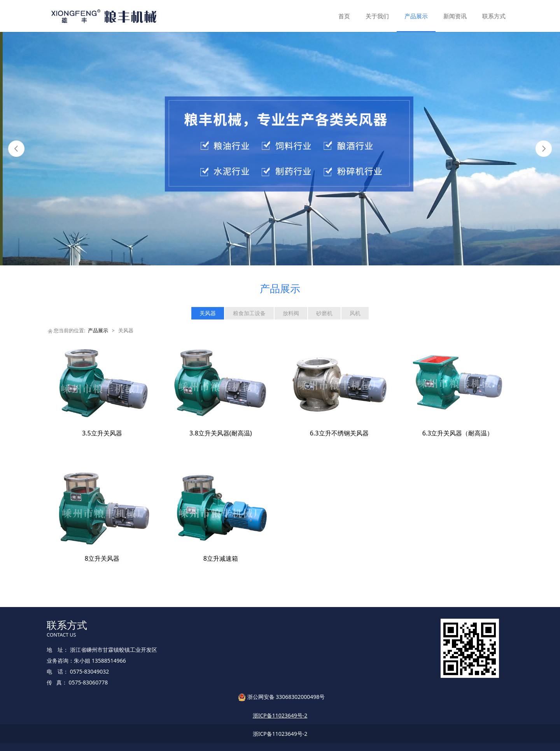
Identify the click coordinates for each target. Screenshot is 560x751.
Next (544, 149)
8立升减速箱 (221, 558)
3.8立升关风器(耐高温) (220, 433)
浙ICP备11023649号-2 (280, 734)
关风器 (208, 313)
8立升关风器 (102, 558)
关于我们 (377, 16)
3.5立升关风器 (102, 433)
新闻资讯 (455, 16)
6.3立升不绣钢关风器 (339, 433)
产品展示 (416, 16)
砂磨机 (324, 313)
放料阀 (291, 313)
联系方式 (494, 16)
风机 (355, 313)
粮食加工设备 (249, 313)
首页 (344, 16)
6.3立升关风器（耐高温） (458, 433)
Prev (16, 149)
